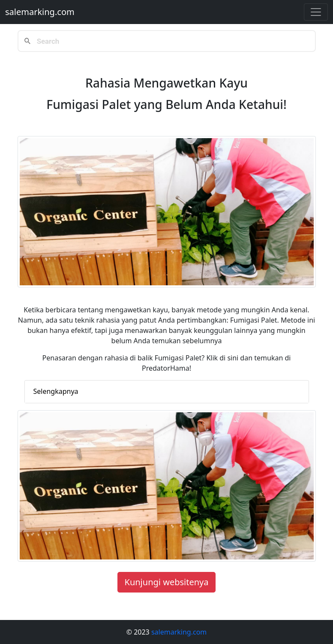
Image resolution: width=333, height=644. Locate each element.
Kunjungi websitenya (167, 582)
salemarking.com (40, 12)
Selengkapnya (56, 391)
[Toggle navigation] (316, 12)
